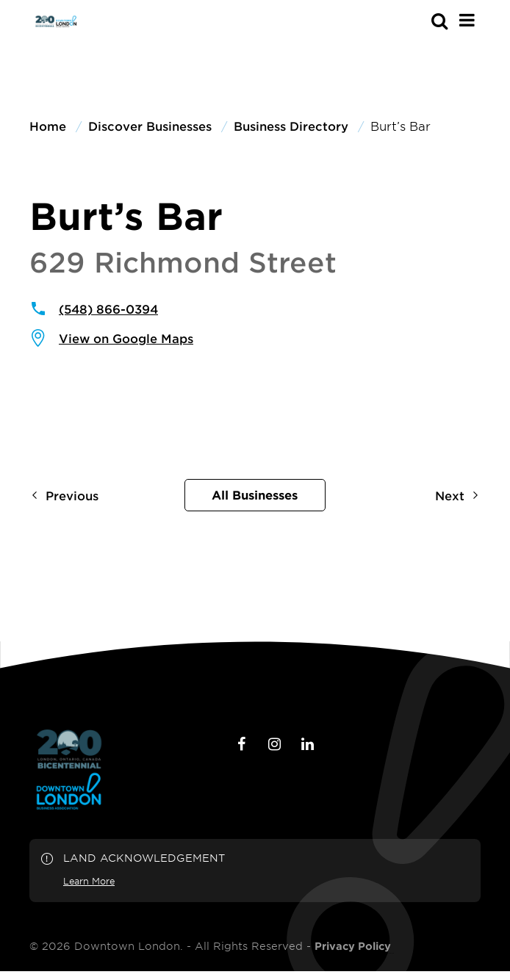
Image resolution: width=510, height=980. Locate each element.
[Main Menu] (467, 20)
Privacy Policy (353, 946)
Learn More (89, 881)
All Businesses (255, 494)
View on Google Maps (126, 338)
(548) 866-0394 (108, 309)
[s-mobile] (413, 21)
